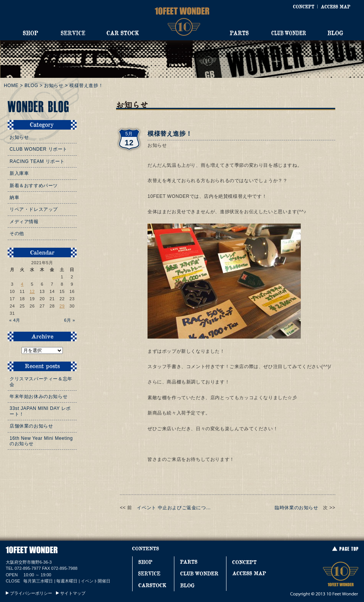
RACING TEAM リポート (37, 161)
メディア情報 (24, 222)
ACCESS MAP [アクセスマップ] (335, 7)
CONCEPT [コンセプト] (303, 7)
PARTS (239, 33)
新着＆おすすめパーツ (34, 186)
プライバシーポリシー (31, 593)
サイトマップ (73, 593)
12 (32, 291)
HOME (11, 86)
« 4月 (15, 320)
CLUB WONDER (289, 33)
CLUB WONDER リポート (39, 149)
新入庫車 (19, 173)
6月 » (70, 320)
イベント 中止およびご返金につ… (174, 508)
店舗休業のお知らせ (31, 426)
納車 (14, 197)
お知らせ (54, 86)
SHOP (31, 33)
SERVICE (73, 33)
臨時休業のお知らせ (296, 508)
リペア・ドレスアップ (34, 209)
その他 (17, 234)
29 (62, 306)
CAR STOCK (123, 33)
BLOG (335, 33)
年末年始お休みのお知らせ (39, 396)
